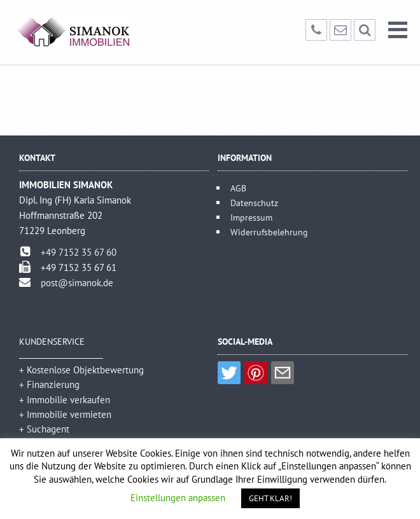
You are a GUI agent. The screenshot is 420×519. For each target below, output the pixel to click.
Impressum (251, 217)
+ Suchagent (44, 429)
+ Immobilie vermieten (65, 414)
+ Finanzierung (49, 384)
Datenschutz (254, 203)
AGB (238, 188)
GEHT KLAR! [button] (270, 498)
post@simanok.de (77, 283)
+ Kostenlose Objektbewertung (81, 370)
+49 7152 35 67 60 (79, 252)
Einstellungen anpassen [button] (178, 498)
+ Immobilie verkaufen (65, 400)
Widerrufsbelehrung (269, 232)
